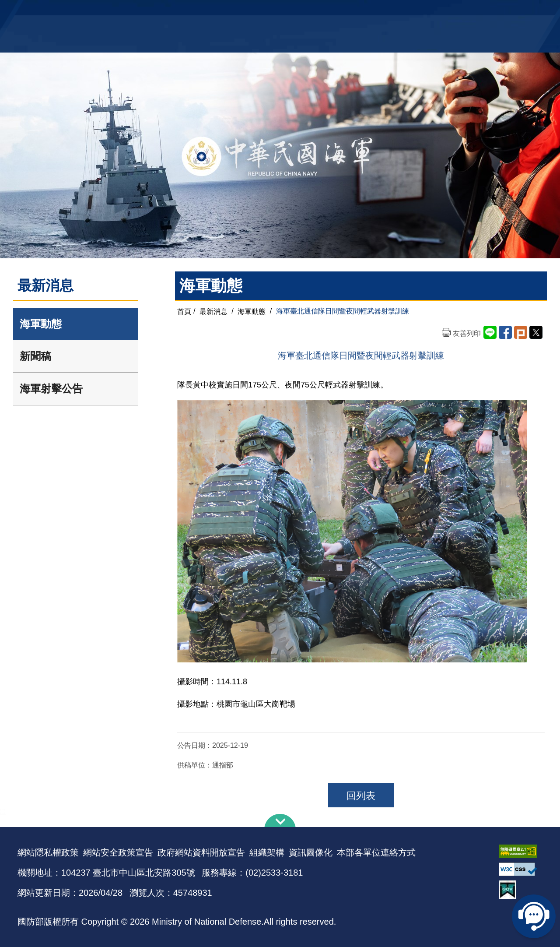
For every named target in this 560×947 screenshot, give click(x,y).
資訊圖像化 (311, 852)
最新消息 (213, 311)
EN (298, 11)
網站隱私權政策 (48, 852)
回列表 (361, 796)
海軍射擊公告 (51, 389)
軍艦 (443, 11)
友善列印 (467, 333)
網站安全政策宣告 (118, 852)
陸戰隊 (493, 11)
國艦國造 (466, 11)
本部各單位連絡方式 (376, 852)
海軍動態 (41, 324)
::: (3, 811)
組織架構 (267, 852)
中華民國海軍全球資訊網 (151, 12)
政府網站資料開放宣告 (201, 852)
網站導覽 (277, 11)
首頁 (184, 311)
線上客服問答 (534, 916)
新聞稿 (35, 356)
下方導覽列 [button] (280, 820)
